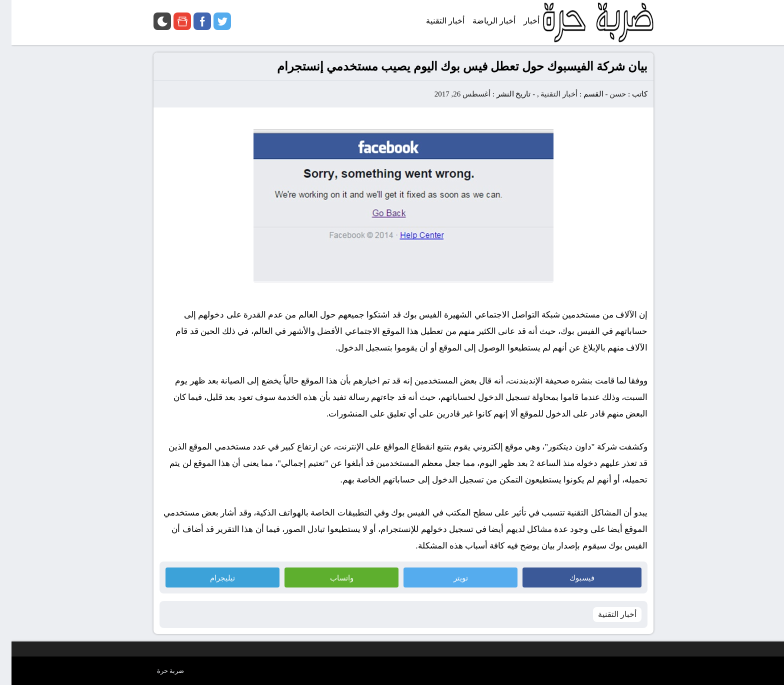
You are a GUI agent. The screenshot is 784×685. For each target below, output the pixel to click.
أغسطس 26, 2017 (451, 94)
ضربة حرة (159, 671)
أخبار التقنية (547, 94)
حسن (606, 94)
